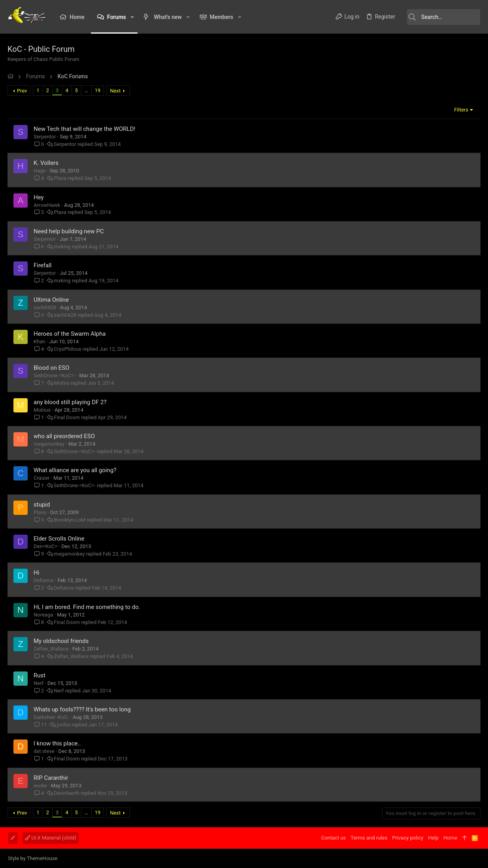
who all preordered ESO (65, 436)
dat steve (44, 751)
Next (116, 91)
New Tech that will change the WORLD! (85, 129)
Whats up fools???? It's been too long (83, 709)
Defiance (44, 580)
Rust (40, 675)
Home (450, 838)
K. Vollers (46, 163)
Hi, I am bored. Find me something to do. (87, 607)
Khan (40, 341)
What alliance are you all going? (75, 470)
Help (433, 838)
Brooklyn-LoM (70, 520)
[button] (132, 17)
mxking (62, 247)
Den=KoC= (46, 546)
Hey (39, 197)
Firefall (43, 265)
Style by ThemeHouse (33, 858)
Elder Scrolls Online (59, 539)
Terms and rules (369, 838)
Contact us (334, 838)
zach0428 (45, 307)
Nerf (39, 683)
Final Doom (67, 417)
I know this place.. (57, 743)
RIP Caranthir (51, 778)
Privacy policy (408, 838)
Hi (37, 573)
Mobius (42, 410)
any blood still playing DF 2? (71, 402)
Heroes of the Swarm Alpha (70, 334)
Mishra (62, 383)
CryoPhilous (68, 349)
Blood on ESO (52, 368)
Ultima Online (52, 300)
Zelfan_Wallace (51, 649)
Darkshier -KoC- (52, 717)
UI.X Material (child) (51, 838)
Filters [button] (461, 110)
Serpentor (45, 137)
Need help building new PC (69, 231)
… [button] (87, 90)
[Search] (441, 17)
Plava (60, 178)
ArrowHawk (47, 205)
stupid (42, 505)
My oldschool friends (61, 641)
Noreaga (44, 615)
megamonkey (49, 444)
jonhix (64, 725)
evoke (41, 786)
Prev (23, 91)
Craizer (42, 478)
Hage (40, 171)
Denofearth (67, 793)
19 (98, 90)
